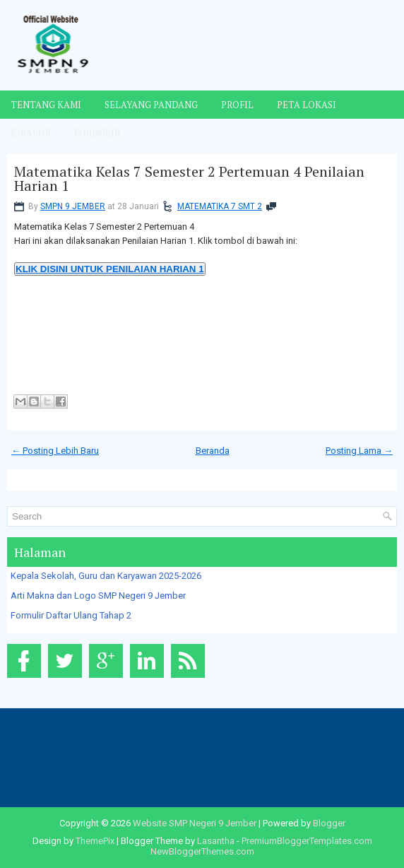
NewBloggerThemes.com (202, 851)
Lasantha (216, 841)
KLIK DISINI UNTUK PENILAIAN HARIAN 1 (110, 269)
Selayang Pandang (151, 105)
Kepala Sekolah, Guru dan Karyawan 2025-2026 (106, 576)
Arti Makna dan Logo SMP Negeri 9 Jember (98, 596)
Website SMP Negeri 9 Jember (195, 823)
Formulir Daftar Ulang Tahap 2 (71, 615)
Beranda (213, 451)
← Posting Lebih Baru (55, 451)
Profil (237, 105)
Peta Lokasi (307, 105)
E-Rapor (31, 133)
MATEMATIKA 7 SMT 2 (220, 206)
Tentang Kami (46, 105)
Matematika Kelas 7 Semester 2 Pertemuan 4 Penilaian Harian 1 (189, 179)
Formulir (97, 133)
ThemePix (95, 841)
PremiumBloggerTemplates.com (307, 841)
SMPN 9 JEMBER (73, 206)
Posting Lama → (359, 451)
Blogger (329, 823)
